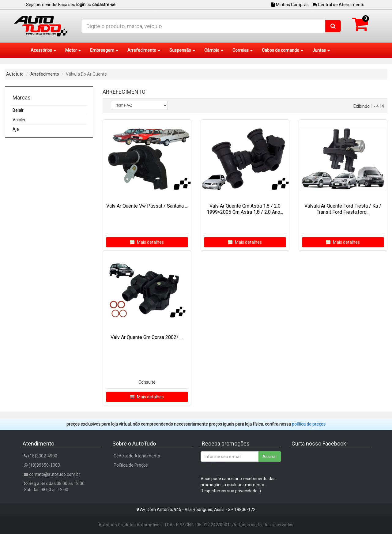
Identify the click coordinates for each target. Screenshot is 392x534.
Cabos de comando (283, 50)
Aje (16, 129)
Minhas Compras (290, 5)
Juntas (321, 50)
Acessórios (43, 50)
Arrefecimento (144, 50)
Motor (73, 50)
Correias (243, 50)
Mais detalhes (147, 242)
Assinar (270, 457)
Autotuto (15, 74)
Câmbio (214, 50)
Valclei (19, 120)
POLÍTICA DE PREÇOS (309, 424)
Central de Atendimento (339, 5)
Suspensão (182, 50)
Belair (18, 110)
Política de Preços (131, 465)
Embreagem (104, 50)
